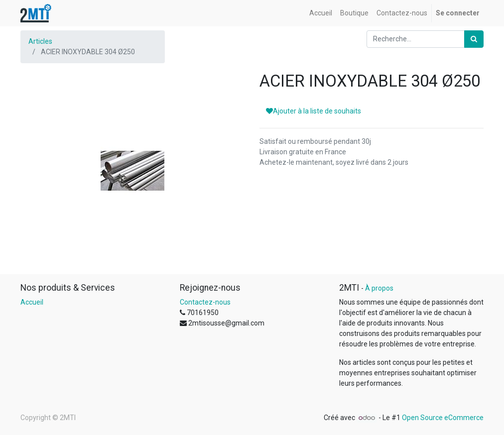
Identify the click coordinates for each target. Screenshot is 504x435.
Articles (40, 41)
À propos (379, 288)
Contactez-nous (205, 302)
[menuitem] (321, 13)
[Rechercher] (474, 39)
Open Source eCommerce (443, 418)
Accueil (32, 302)
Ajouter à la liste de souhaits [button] (314, 111)
